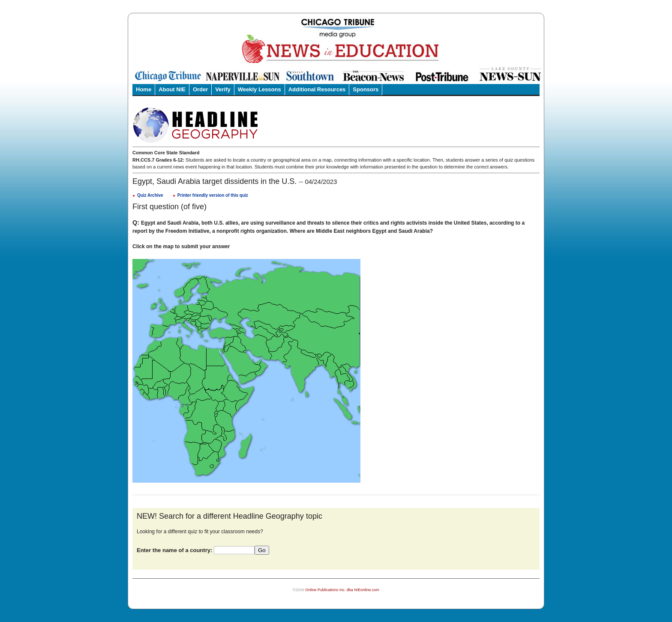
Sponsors (366, 89)
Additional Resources (317, 89)
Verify (223, 89)
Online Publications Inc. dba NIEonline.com (342, 590)
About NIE (172, 89)
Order (200, 89)
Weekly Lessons (259, 89)
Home (144, 89)
